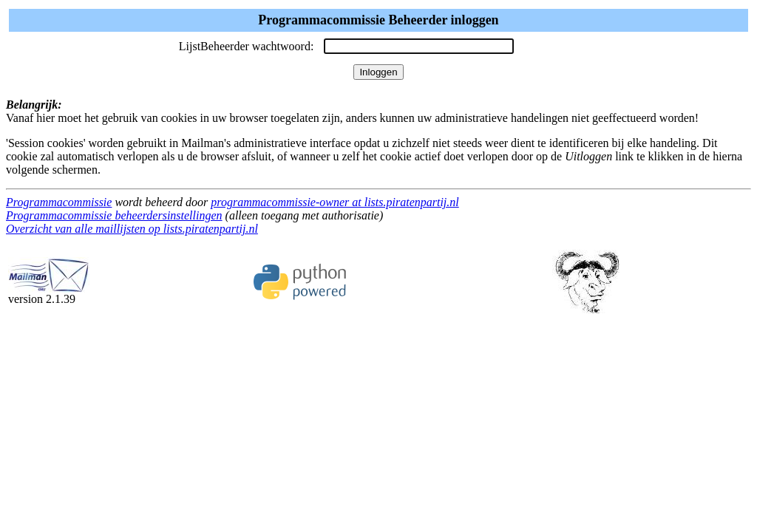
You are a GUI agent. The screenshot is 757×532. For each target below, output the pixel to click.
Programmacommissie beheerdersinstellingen (114, 215)
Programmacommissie (59, 202)
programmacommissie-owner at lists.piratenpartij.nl (335, 202)
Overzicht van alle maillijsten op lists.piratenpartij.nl (132, 229)
